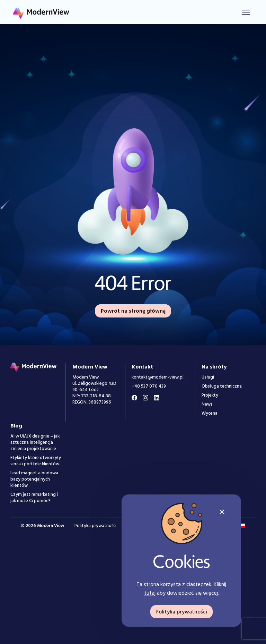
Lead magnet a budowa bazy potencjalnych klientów (34, 479)
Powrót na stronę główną (133, 311)
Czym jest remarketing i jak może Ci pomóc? (34, 498)
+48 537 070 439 (149, 386)
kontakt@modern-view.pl (158, 377)
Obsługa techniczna (222, 386)
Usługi (208, 377)
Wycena (210, 413)
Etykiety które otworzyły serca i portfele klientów (36, 461)
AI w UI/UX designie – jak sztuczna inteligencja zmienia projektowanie (35, 442)
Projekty (210, 395)
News (207, 404)
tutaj (150, 593)
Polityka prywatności (95, 526)
